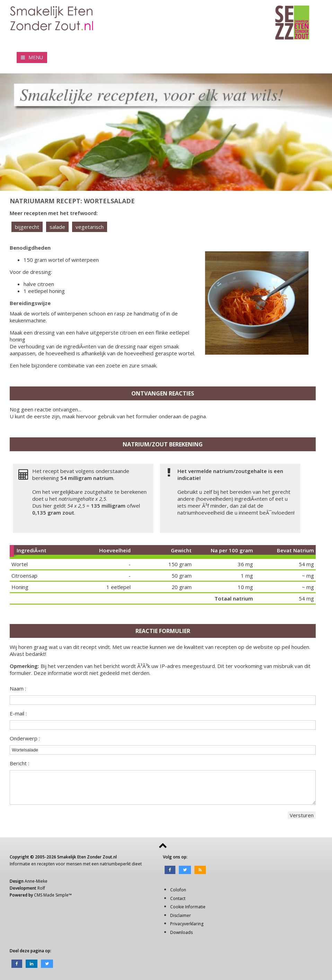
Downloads (181, 932)
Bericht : (19, 763)
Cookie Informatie (188, 907)
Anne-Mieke (36, 881)
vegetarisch (90, 227)
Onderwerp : (25, 738)
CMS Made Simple (51, 895)
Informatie (20, 864)
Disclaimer (181, 915)
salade (57, 227)
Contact (178, 898)
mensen (74, 864)
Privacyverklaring (187, 924)
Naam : (18, 688)
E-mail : (18, 713)
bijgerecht (27, 227)
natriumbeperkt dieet (121, 864)
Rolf (41, 888)
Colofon (178, 890)
